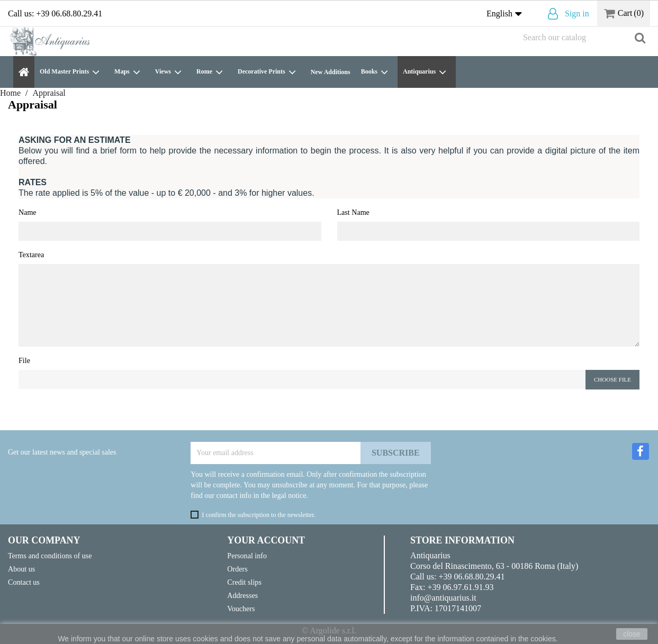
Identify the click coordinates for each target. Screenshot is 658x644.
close (632, 634)
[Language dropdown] (507, 14)
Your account (266, 540)
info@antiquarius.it (443, 598)
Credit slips (244, 582)
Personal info (247, 556)
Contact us (24, 582)
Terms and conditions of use (50, 556)
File (24, 360)
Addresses (242, 595)
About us (21, 569)
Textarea (31, 255)
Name (28, 212)
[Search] (584, 38)
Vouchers (241, 609)
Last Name (353, 212)
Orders (237, 569)
